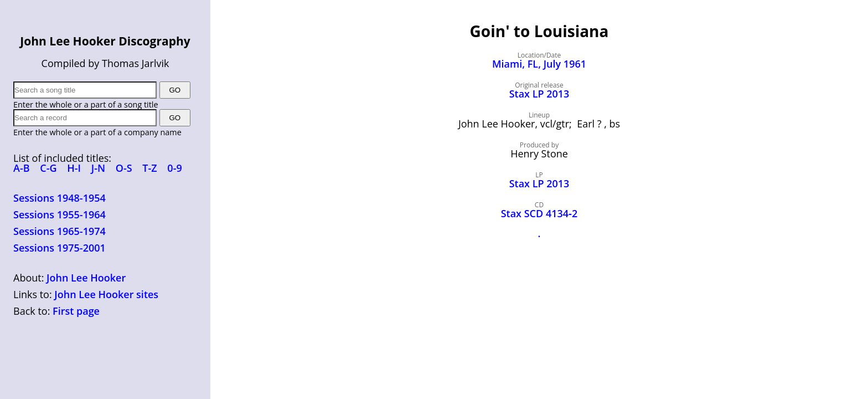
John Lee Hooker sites (106, 294)
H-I (74, 168)
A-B (22, 168)
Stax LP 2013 (539, 94)
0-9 (174, 168)
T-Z (149, 168)
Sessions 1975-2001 (60, 248)
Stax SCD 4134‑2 (539, 213)
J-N (98, 168)
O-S (124, 168)
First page (76, 311)
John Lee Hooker (86, 278)
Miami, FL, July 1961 (539, 64)
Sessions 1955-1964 (60, 214)
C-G (48, 168)
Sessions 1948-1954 (60, 198)
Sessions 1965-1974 (60, 231)
